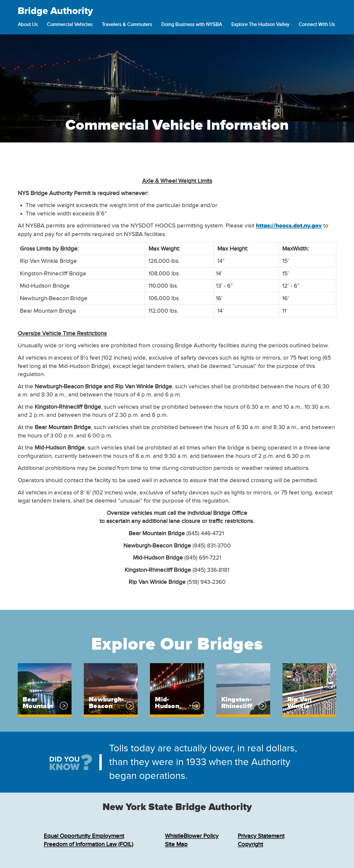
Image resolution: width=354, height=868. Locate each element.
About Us (28, 25)
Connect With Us (317, 25)
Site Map (176, 844)
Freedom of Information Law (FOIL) (88, 844)
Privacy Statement (261, 836)
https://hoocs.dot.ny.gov (289, 226)
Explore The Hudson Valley (260, 25)
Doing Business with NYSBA (192, 25)
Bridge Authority (55, 11)
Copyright (250, 844)
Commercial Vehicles (70, 25)
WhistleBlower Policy (192, 836)
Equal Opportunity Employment (84, 836)
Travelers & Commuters (127, 25)
